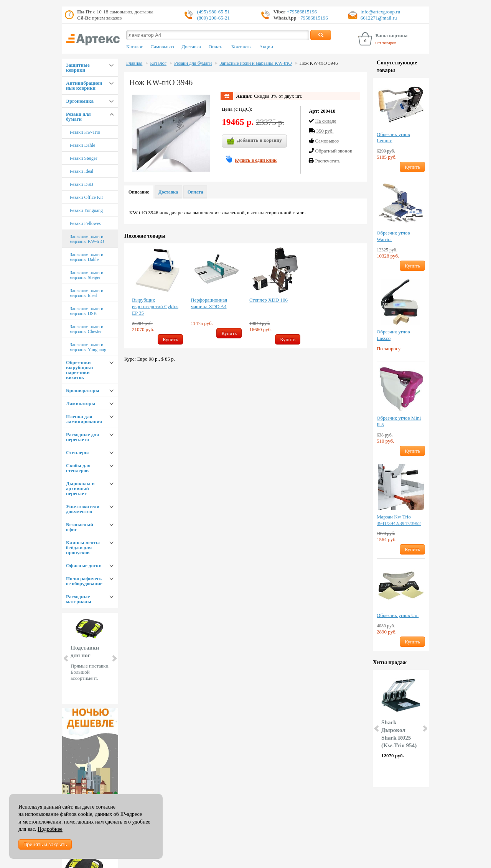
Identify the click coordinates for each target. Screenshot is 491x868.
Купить (170, 339)
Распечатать (328, 161)
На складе (325, 121)
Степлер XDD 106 (269, 300)
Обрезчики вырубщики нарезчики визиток (80, 370)
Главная (134, 63)
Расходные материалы (79, 599)
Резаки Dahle (82, 145)
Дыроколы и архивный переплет (80, 488)
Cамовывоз (327, 141)
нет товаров (386, 43)
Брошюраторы (83, 390)
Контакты (241, 47)
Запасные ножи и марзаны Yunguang (88, 347)
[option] (157, 296)
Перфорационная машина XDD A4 (209, 303)
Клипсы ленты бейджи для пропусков (83, 547)
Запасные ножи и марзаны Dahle (87, 257)
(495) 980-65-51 (213, 12)
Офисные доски (84, 565)
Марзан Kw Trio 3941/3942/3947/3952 (399, 520)
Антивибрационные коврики (84, 85)
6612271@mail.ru (379, 18)
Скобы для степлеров (78, 468)
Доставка (191, 47)
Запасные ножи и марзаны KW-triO (87, 239)
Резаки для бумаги (78, 116)
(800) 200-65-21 (213, 18)
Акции (266, 47)
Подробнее (50, 829)
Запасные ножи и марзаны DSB (87, 311)
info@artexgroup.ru (380, 12)
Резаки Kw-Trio (85, 132)
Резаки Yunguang (86, 210)
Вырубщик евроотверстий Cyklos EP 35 (155, 306)
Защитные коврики (78, 67)
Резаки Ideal (82, 171)
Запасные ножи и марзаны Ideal (87, 293)
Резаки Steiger (83, 158)
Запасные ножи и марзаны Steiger (87, 275)
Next (114, 658)
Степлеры (77, 452)
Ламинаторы (81, 403)
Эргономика (80, 101)
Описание (139, 192)
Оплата (216, 47)
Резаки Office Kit (86, 197)
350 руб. (325, 131)
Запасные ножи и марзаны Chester (87, 329)
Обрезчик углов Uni (398, 615)
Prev (66, 658)
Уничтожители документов (83, 509)
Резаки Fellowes (85, 223)
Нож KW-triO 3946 (319, 63)
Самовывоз (162, 47)
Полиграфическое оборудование (84, 581)
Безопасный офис (80, 527)
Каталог (134, 47)
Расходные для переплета (82, 437)
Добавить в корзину (254, 141)
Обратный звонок (334, 151)
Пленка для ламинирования (84, 419)
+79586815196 (301, 12)
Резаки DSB (82, 184)
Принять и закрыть (45, 844)
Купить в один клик (256, 160)
